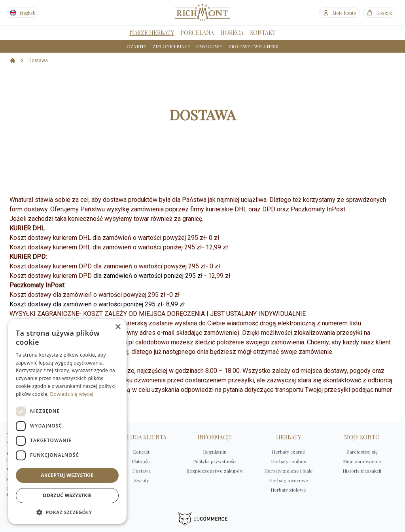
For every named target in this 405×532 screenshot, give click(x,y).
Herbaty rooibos (289, 461)
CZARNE (136, 46)
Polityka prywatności (215, 461)
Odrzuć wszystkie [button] (67, 495)
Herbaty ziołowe (288, 490)
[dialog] (67, 421)
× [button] (118, 327)
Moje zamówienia (362, 461)
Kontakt (141, 452)
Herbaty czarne (289, 452)
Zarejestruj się (362, 452)
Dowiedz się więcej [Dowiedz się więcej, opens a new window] (72, 394)
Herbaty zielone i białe (289, 471)
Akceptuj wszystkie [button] (67, 475)
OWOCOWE (209, 46)
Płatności (141, 461)
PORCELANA (197, 33)
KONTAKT (263, 33)
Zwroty (141, 480)
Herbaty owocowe (289, 480)
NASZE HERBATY (152, 33)
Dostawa (38, 61)
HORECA (232, 33)
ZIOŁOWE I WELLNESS (253, 46)
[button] (67, 512)
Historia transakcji (362, 471)
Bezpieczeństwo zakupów (215, 471)
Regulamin (215, 452)
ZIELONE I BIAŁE (171, 46)
